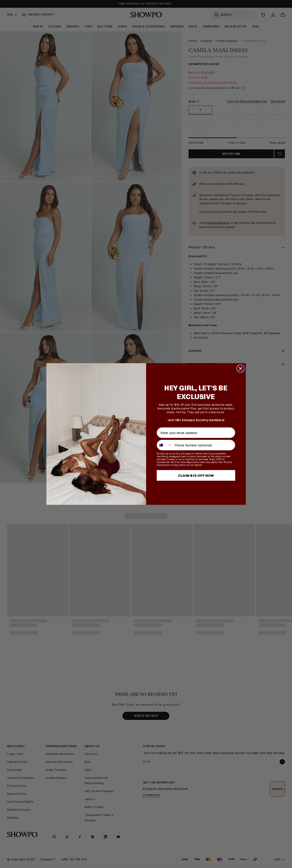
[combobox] (165, 445)
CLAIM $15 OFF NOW (196, 475)
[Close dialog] (240, 368)
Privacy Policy (178, 465)
